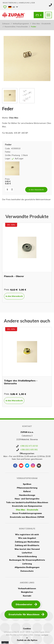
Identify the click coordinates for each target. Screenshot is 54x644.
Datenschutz (27, 571)
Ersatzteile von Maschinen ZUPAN (27, 517)
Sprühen (27, 484)
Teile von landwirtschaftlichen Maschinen (27, 502)
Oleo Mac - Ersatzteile (41, 24)
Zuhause (6, 24)
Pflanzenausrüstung (27, 488)
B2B (33, 3)
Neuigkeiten (27, 592)
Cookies (27, 629)
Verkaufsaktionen (27, 588)
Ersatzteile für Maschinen (26, 614)
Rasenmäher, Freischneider (16, 27)
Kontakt (27, 596)
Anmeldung (24, 3)
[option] (27, 263)
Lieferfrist (27, 553)
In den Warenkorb (14, 296)
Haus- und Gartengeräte (27, 499)
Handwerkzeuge (27, 495)
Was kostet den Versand (27, 549)
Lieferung (27, 564)
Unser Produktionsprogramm (27, 513)
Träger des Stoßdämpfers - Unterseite (21, 382)
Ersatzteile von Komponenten (27, 506)
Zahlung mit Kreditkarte (27, 545)
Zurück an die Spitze (27, 639)
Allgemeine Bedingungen (27, 567)
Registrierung (10, 3)
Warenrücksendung (27, 556)
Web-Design (35, 635)
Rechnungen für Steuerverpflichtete (27, 560)
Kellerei (27, 491)
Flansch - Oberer (14, 276)
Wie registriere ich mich (27, 534)
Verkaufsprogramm (21, 24)
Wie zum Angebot (27, 538)
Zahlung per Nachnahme (27, 542)
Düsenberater (26, 604)
